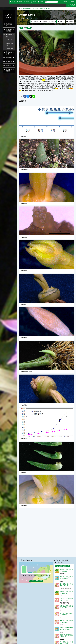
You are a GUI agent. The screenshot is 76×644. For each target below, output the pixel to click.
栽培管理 (9, 40)
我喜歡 (30, 575)
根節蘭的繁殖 (10, 44)
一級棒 (24, 575)
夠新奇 (42, 575)
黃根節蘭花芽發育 (45, 8)
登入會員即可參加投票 (36, 581)
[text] (51, 2)
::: (1, 5)
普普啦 (48, 575)
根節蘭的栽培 (27, 8)
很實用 (36, 575)
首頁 (21, 8)
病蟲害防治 (10, 49)
